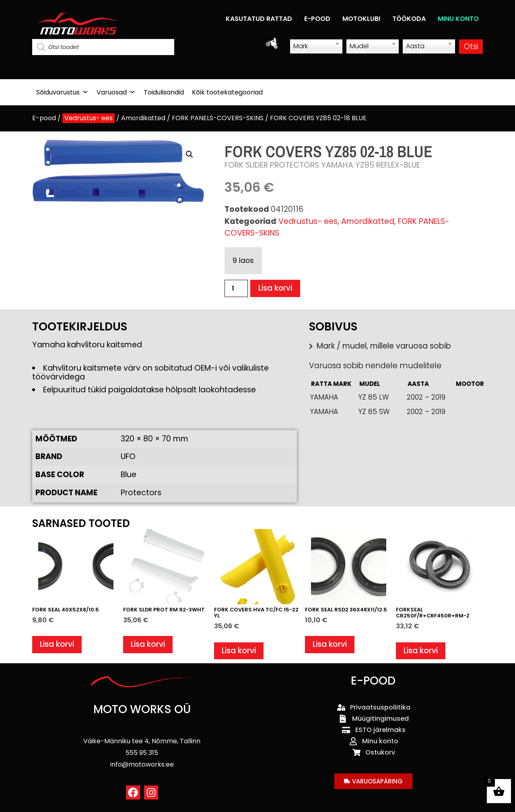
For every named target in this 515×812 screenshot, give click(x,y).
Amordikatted (143, 118)
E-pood (44, 118)
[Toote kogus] (236, 288)
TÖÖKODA (409, 19)
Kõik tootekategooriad (227, 92)
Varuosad (116, 92)
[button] (190, 154)
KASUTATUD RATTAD (259, 19)
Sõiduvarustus (62, 92)
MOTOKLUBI (361, 19)
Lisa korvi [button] (57, 645)
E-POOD (317, 19)
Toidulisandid (164, 92)
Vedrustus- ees (89, 118)
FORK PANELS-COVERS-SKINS (218, 118)
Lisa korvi (275, 288)
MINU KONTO (458, 19)
